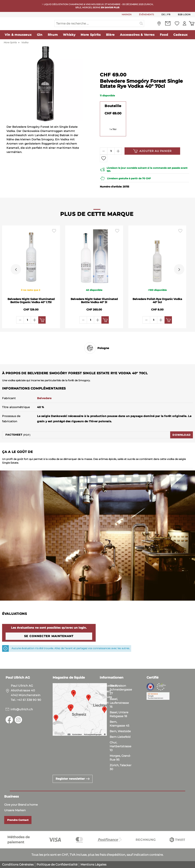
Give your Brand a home (21, 805)
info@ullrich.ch (22, 709)
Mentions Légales (93, 864)
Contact (105, 691)
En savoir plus (110, 7)
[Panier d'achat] (191, 27)
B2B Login (184, 14)
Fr (169, 14)
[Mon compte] (184, 27)
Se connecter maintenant (49, 643)
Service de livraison (113, 686)
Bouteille (113, 113)
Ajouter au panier (152, 158)
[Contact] (166, 27)
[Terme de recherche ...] (97, 27)
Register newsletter (73, 779)
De (163, 14)
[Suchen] (141, 27)
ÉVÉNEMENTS (146, 14)
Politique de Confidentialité (57, 864)
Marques (106, 697)
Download (182, 442)
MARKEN (127, 14)
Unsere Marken (15, 810)
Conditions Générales (18, 864)
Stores (104, 703)
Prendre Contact (18, 820)
